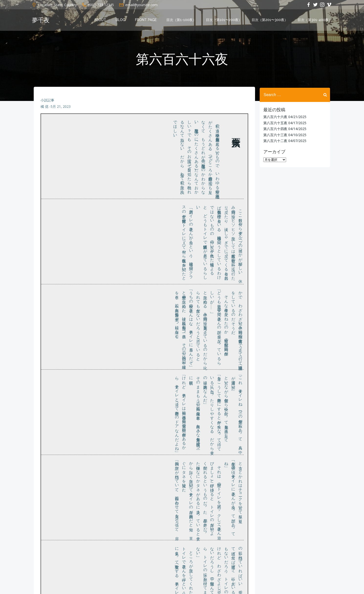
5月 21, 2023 (61, 108)
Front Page (146, 20)
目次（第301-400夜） (315, 20)
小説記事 (48, 102)
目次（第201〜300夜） (270, 20)
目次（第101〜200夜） (224, 20)
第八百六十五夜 (275, 123)
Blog (121, 20)
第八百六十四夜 (275, 129)
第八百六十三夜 (275, 135)
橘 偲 (45, 108)
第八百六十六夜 (275, 117)
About (101, 20)
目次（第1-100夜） (182, 20)
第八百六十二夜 (275, 140)
